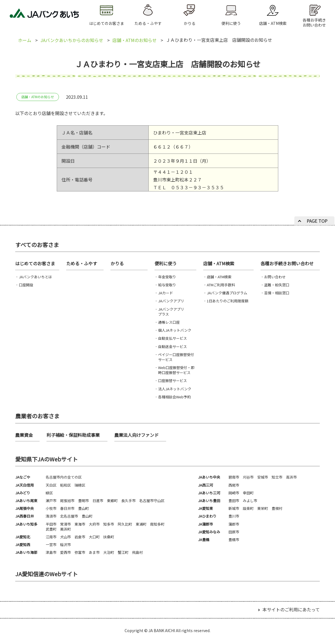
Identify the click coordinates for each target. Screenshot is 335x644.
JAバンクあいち (44, 15)
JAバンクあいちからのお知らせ (72, 40)
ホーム (25, 40)
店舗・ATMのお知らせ (135, 40)
